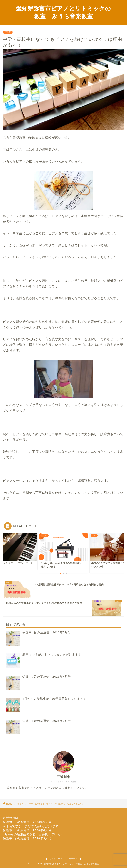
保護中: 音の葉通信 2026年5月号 (27, 822)
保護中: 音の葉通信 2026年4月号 (27, 830)
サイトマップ (56, 859)
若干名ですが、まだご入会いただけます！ (32, 826)
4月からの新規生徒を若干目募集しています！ (35, 834)
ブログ (8, 32)
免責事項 (73, 859)
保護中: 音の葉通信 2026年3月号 (27, 838)
